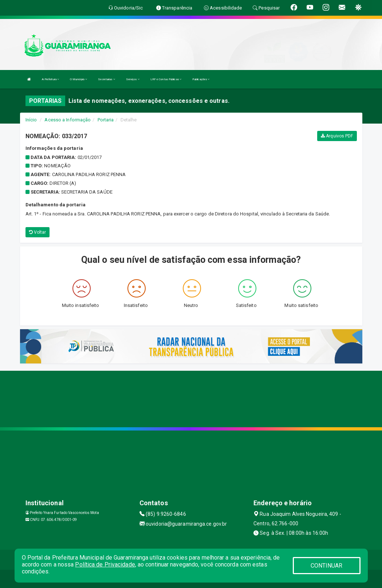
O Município (78, 79)
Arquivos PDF (337, 136)
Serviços (133, 79)
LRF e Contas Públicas (166, 79)
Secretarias (106, 79)
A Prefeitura (50, 79)
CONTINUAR (327, 566)
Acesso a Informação (68, 120)
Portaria (106, 120)
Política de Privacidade (105, 564)
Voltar (38, 232)
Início (31, 120)
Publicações (201, 79)
